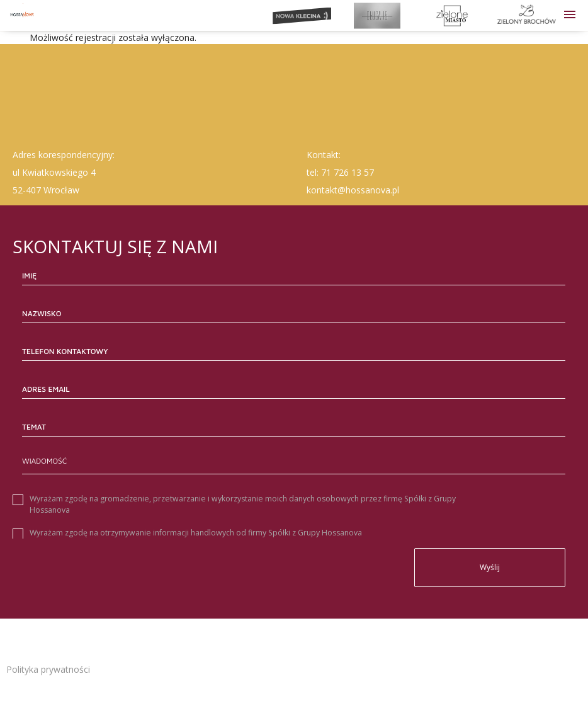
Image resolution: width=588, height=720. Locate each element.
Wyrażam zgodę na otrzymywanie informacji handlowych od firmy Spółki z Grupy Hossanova (196, 533)
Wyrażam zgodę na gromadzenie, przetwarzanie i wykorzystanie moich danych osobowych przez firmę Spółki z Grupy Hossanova (243, 504)
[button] (570, 15)
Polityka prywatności (48, 669)
